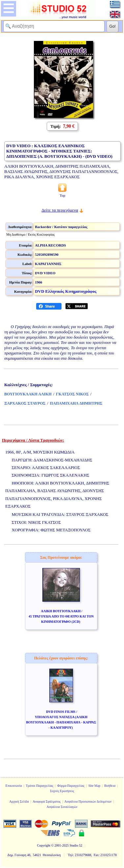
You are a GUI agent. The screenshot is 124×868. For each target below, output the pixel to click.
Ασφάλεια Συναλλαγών (62, 807)
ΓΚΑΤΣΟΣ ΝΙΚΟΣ (72, 394)
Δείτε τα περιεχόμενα (60, 210)
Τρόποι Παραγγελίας (39, 786)
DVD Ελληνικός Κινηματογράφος (66, 291)
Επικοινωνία (14, 786)
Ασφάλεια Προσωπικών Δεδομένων (88, 801)
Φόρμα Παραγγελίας (71, 786)
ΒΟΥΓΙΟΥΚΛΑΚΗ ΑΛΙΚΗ (28, 394)
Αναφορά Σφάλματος (47, 801)
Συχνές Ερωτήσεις (62, 791)
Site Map (94, 786)
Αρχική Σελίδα (19, 801)
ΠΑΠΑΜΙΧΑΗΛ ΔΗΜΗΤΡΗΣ (76, 403)
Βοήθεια (110, 786)
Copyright (44, 845)
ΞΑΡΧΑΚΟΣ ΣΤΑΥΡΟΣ (25, 403)
